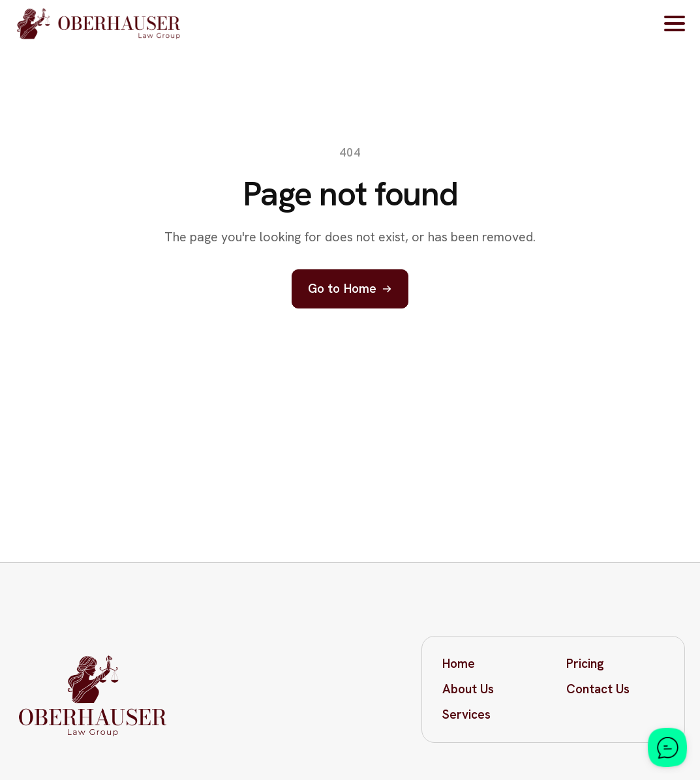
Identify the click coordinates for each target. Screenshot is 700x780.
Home (459, 664)
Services (466, 714)
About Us (468, 689)
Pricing (585, 664)
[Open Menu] (675, 23)
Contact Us (598, 689)
